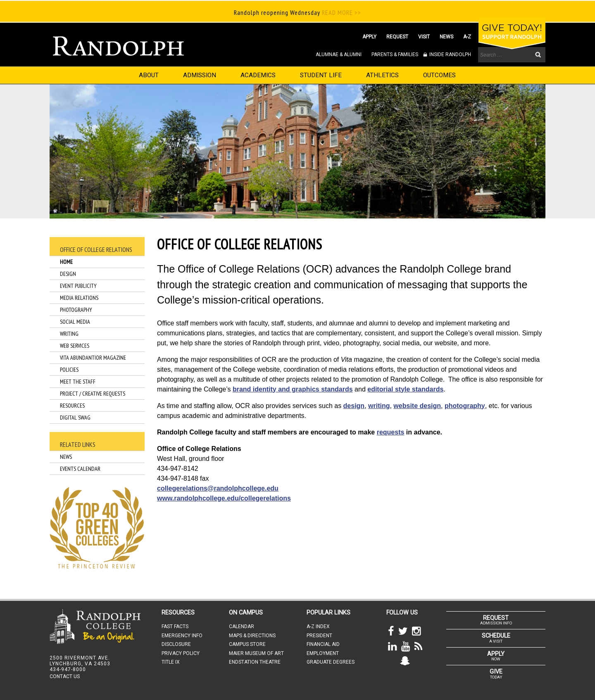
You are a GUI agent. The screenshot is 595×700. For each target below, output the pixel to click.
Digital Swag (75, 418)
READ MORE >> (341, 12)
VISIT (424, 37)
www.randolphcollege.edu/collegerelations (224, 498)
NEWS (446, 37)
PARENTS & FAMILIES (395, 55)
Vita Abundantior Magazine (93, 358)
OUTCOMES (439, 75)
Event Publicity (78, 286)
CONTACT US (65, 676)
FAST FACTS (175, 626)
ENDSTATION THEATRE (255, 662)
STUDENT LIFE (321, 75)
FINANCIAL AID (323, 644)
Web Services (75, 346)
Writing (69, 334)
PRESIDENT (319, 636)
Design (68, 274)
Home (66, 262)
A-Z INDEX (318, 626)
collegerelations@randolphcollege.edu (218, 488)
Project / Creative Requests (93, 394)
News (66, 457)
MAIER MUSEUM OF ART (256, 653)
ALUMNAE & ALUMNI (339, 55)
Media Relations (79, 298)
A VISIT (496, 638)
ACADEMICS (258, 75)
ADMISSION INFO (496, 620)
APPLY (369, 37)
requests (391, 432)
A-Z (467, 37)
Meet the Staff (78, 382)
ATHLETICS (382, 75)
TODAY (496, 674)
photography (465, 406)
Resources (72, 406)
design (354, 406)
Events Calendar (80, 469)
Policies (69, 370)
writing (379, 406)
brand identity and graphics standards (293, 389)
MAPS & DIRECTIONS (252, 636)
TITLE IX (171, 662)
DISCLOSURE (176, 644)
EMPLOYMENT (323, 653)
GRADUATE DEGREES (331, 662)
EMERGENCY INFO (182, 636)
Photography (76, 310)
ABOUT (149, 75)
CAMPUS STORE (247, 644)
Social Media (75, 322)
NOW (496, 656)
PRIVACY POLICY (181, 653)
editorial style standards (405, 389)
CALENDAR (242, 626)
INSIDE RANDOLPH (450, 55)
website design (417, 406)
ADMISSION (200, 75)
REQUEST (397, 37)
